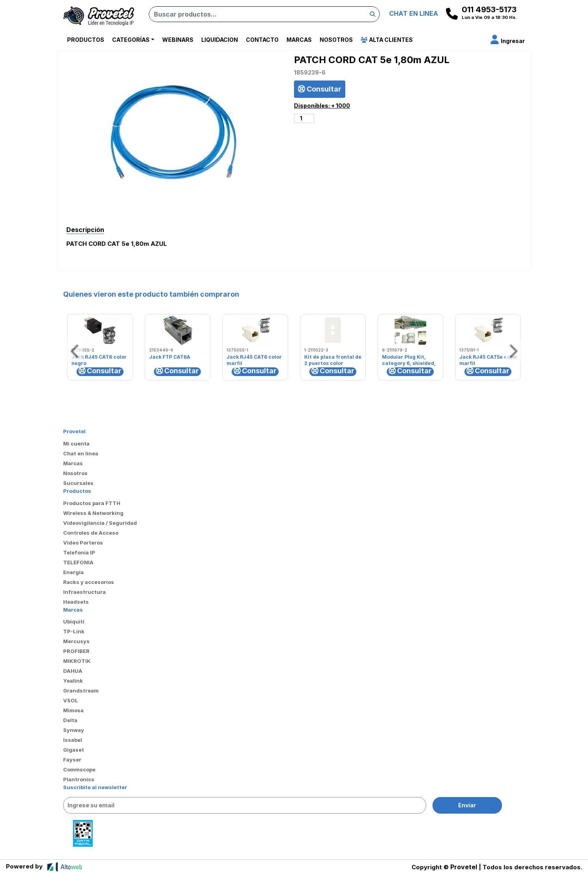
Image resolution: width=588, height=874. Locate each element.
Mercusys (76, 641)
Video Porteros (83, 543)
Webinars (178, 40)
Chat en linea (81, 453)
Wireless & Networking (93, 513)
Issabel (73, 740)
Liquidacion (220, 40)
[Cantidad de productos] (304, 118)
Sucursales (78, 483)
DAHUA (73, 671)
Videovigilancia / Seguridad (100, 523)
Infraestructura (84, 592)
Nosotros (336, 40)
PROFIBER (76, 651)
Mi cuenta (76, 444)
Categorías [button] (131, 40)
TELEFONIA (78, 562)
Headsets (76, 602)
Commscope (79, 769)
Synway (74, 730)
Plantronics (79, 779)
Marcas (299, 40)
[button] (508, 41)
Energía (73, 572)
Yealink (73, 681)
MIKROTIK (77, 661)
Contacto (262, 40)
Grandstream (81, 691)
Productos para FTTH (92, 503)
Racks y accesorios (89, 582)
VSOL (71, 700)
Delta (70, 720)
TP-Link (74, 631)
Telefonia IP (79, 552)
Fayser (72, 760)
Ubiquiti (74, 621)
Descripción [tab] (85, 230)
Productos (86, 40)
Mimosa (73, 710)
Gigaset (74, 750)
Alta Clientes (387, 40)
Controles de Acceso (91, 533)
